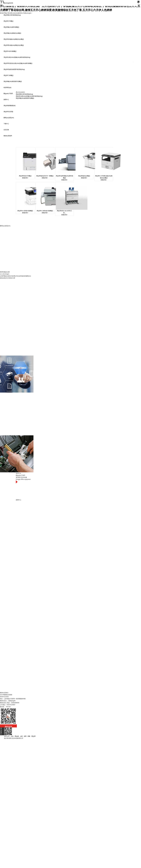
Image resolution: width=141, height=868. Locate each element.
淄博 (25, 736)
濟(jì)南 (17, 736)
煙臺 (29, 736)
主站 (12, 736)
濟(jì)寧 (33, 736)
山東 (21, 736)
